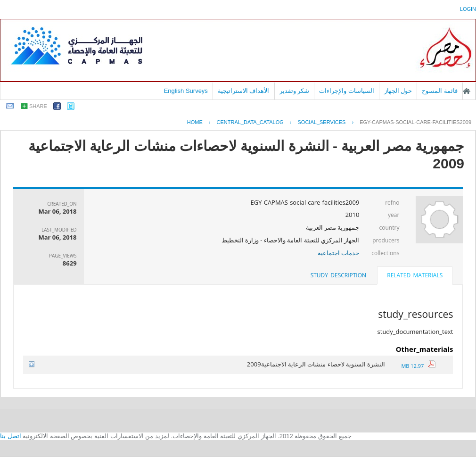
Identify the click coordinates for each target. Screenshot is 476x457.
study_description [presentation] (338, 275)
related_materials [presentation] (415, 275)
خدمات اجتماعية (338, 253)
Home (195, 122)
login (468, 9)
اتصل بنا (11, 436)
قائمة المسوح (440, 91)
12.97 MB (418, 366)
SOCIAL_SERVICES (322, 122)
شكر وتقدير (295, 91)
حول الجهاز (398, 91)
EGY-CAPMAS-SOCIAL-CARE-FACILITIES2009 (415, 122)
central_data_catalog (250, 122)
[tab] (415, 276)
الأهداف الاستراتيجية (244, 91)
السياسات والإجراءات (347, 91)
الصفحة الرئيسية (467, 91)
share (38, 106)
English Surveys (186, 91)
